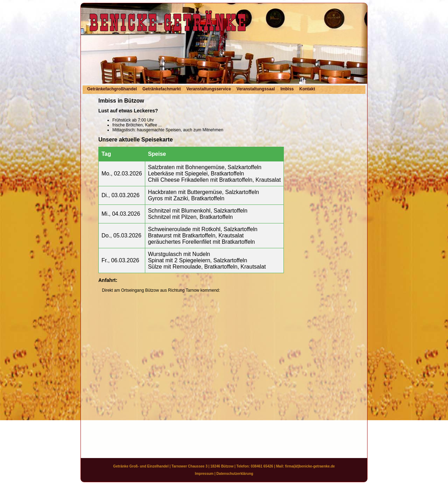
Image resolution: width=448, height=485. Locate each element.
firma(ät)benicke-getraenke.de (310, 466)
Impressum (204, 474)
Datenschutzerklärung (235, 474)
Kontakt (307, 89)
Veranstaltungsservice (208, 89)
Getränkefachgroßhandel (112, 89)
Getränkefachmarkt (162, 89)
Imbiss (287, 89)
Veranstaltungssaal (256, 89)
